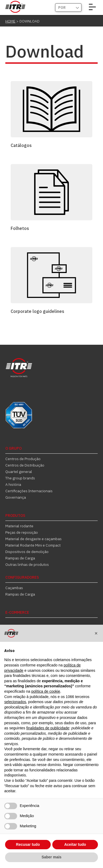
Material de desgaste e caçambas (33, 539)
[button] (96, 633)
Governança (16, 497)
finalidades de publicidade (48, 728)
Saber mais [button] (52, 857)
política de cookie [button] (46, 691)
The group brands (20, 478)
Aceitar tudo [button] (75, 844)
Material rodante (19, 526)
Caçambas (14, 588)
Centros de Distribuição (25, 465)
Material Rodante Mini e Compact (33, 545)
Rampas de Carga (20, 558)
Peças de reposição (22, 532)
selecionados (15, 702)
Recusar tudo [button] (28, 844)
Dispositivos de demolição (27, 552)
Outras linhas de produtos (27, 564)
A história (13, 484)
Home (10, 21)
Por (62, 7)
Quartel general (19, 472)
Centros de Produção (23, 459)
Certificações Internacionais (29, 491)
